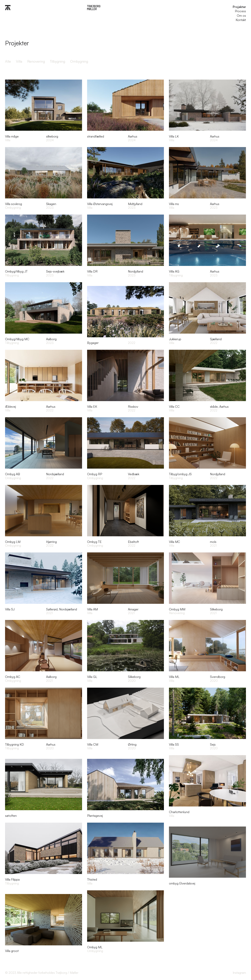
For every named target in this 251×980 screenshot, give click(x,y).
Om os (241, 16)
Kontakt (241, 20)
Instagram (239, 973)
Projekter (239, 7)
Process (240, 11)
